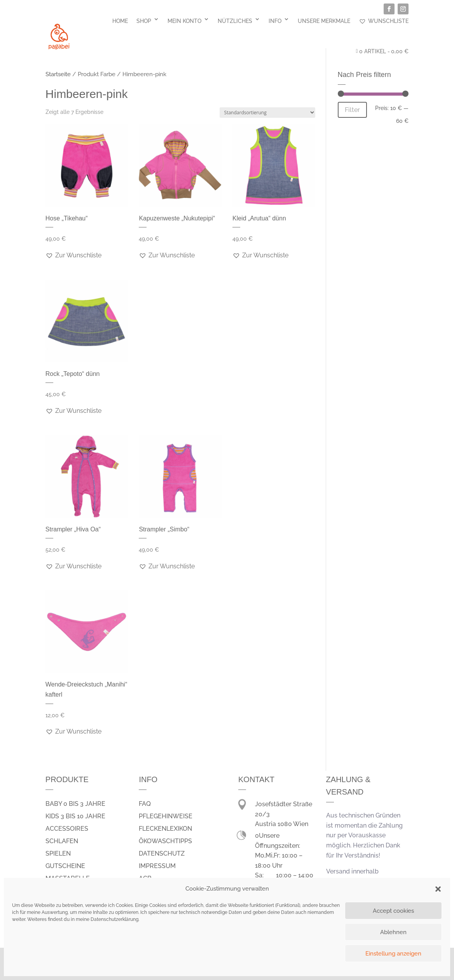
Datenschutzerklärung (114, 919)
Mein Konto (184, 21)
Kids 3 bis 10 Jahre (75, 816)
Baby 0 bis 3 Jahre (75, 804)
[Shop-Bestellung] (267, 113)
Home (120, 21)
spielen (58, 853)
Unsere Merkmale (324, 21)
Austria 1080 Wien (282, 824)
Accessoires (67, 829)
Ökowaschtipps (165, 841)
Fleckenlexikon (165, 829)
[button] (438, 889)
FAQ (145, 804)
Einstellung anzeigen (393, 954)
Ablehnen (393, 932)
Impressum (157, 866)
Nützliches (235, 21)
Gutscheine (65, 866)
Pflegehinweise (166, 816)
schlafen (62, 841)
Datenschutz (162, 853)
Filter (352, 110)
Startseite (58, 74)
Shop (144, 21)
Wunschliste (384, 21)
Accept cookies (393, 911)
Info (275, 21)
